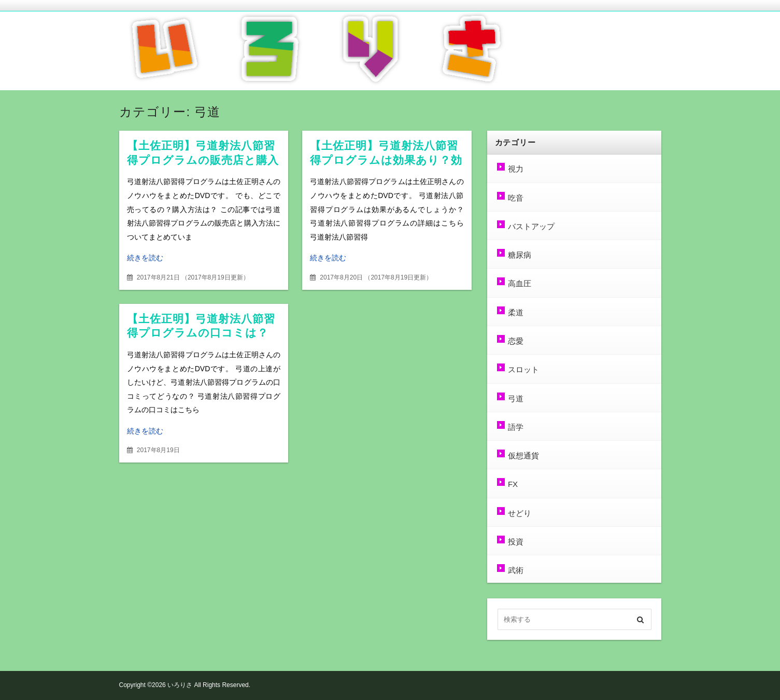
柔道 (516, 312)
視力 (516, 169)
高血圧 (520, 283)
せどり (520, 513)
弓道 (516, 398)
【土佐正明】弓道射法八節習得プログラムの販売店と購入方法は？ (203, 160)
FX (513, 484)
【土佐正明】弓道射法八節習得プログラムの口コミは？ (201, 326)
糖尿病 (520, 255)
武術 (516, 570)
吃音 (516, 198)
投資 (516, 542)
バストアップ (531, 226)
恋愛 (516, 341)
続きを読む (145, 258)
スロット (523, 369)
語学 (516, 427)
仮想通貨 (523, 456)
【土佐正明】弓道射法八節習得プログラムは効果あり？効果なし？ (386, 160)
